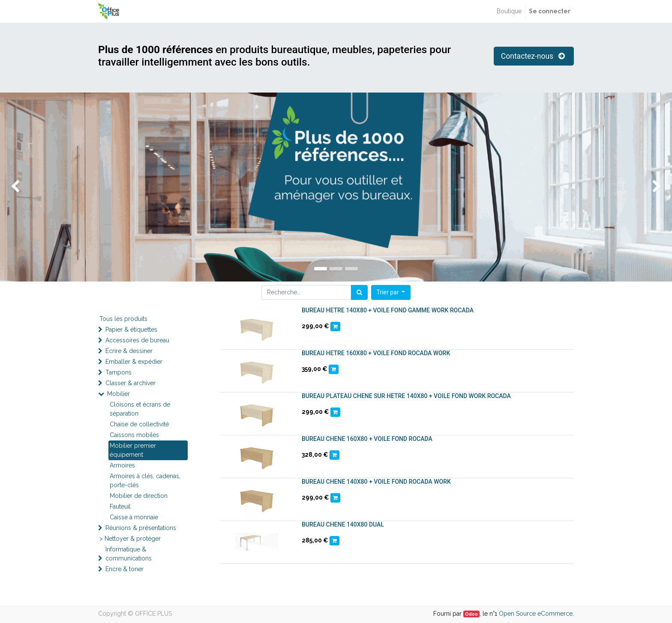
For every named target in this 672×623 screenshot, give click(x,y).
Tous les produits (123, 319)
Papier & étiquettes (131, 329)
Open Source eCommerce (536, 614)
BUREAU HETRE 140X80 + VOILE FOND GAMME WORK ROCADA (388, 310)
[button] (391, 292)
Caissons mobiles (134, 435)
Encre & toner (124, 569)
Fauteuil (120, 506)
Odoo (471, 614)
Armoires (122, 465)
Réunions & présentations (141, 528)
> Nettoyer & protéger (130, 539)
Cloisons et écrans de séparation (140, 409)
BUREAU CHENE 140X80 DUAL (343, 524)
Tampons (118, 372)
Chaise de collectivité (139, 424)
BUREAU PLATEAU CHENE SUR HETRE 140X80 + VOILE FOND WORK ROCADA (406, 396)
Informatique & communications (129, 554)
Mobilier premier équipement (133, 450)
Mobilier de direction (139, 496)
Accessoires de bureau (137, 340)
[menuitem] (509, 11)
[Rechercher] (359, 292)
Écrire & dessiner (129, 351)
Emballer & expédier (134, 362)
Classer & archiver (130, 383)
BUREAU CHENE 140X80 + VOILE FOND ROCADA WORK (376, 482)
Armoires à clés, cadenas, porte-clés (145, 481)
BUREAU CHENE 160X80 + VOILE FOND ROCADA (367, 439)
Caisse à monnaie (134, 517)
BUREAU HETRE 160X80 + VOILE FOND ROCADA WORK (376, 353)
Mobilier (118, 394)
